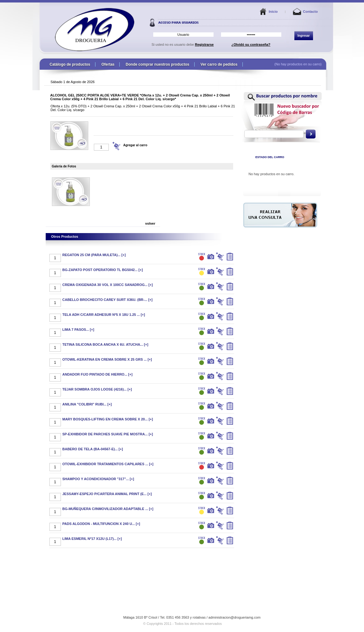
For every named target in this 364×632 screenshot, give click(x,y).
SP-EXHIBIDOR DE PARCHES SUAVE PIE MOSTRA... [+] (108, 434)
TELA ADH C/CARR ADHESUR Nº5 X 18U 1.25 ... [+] (104, 315)
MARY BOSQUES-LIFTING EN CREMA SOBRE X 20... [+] (108, 419)
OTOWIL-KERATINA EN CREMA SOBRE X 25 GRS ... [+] (107, 359)
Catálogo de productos (70, 64)
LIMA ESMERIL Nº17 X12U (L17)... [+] (92, 539)
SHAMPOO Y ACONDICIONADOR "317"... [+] (98, 479)
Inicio (273, 12)
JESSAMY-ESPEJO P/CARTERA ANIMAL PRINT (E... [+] (107, 494)
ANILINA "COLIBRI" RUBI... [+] (87, 404)
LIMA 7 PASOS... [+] (78, 330)
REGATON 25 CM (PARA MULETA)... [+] (94, 255)
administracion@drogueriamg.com (235, 617)
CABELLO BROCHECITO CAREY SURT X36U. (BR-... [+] (108, 300)
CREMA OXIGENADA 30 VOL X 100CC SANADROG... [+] (108, 285)
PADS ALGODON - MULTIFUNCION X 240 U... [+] (101, 524)
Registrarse (204, 44)
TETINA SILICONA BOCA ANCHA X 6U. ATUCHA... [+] (105, 344)
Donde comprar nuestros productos (157, 64)
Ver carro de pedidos (219, 64)
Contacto (311, 12)
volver (150, 223)
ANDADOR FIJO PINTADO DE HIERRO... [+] (98, 374)
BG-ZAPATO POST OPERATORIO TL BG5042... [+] (103, 270)
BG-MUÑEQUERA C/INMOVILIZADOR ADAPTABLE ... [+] (108, 509)
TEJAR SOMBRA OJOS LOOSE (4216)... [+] (97, 389)
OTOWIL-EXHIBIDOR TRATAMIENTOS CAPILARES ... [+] (108, 464)
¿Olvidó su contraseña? (251, 44)
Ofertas (108, 64)
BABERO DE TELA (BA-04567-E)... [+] (93, 449)
